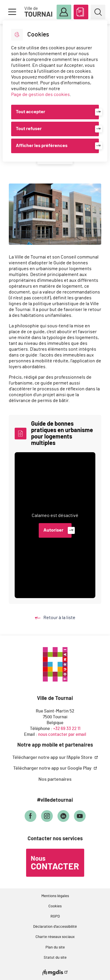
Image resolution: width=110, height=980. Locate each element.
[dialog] (55, 91)
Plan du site (55, 947)
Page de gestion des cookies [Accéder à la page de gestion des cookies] (40, 95)
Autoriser (53, 530)
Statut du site (55, 958)
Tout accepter (31, 112)
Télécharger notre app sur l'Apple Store (53, 757)
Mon (64, 12)
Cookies (55, 906)
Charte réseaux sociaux (55, 937)
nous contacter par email (62, 734)
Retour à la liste (61, 618)
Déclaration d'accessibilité (55, 927)
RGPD (55, 917)
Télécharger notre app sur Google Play (53, 768)
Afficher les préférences (42, 146)
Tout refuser (29, 129)
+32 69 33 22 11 (67, 729)
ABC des (81, 11)
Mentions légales (55, 896)
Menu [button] (12, 12)
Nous (55, 863)
